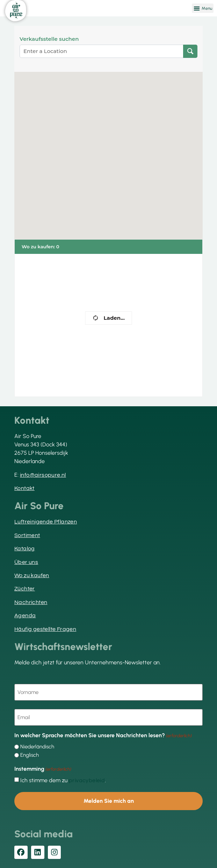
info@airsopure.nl (43, 475)
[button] (203, 8)
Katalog (25, 549)
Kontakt (24, 488)
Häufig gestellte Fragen (45, 629)
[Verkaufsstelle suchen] (190, 51)
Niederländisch (37, 747)
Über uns (26, 562)
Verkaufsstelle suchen (49, 39)
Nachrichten (31, 602)
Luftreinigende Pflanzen (46, 522)
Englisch (30, 755)
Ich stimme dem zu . (63, 780)
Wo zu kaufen (32, 575)
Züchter (25, 589)
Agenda (25, 616)
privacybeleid (87, 780)
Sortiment (27, 535)
